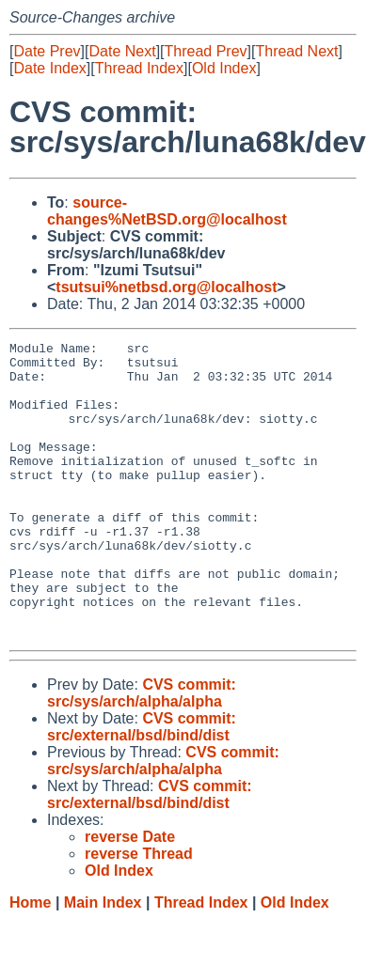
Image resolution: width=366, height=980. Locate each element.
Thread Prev (206, 51)
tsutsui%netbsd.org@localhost (166, 287)
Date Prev (47, 51)
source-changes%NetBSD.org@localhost (167, 211)
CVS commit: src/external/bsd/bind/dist (142, 786)
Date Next (122, 51)
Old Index (224, 68)
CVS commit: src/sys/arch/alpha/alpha (142, 752)
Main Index (103, 962)
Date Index (49, 68)
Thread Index (139, 68)
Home (30, 962)
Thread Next (296, 51)
